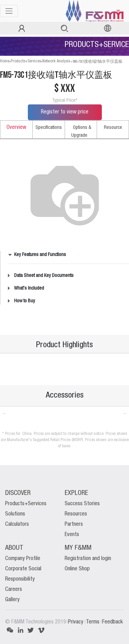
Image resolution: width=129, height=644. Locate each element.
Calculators (17, 524)
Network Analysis (56, 61)
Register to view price (65, 112)
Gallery (12, 600)
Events (72, 535)
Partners (74, 524)
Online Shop (77, 569)
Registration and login (88, 559)
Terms (93, 622)
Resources (76, 514)
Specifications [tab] (49, 127)
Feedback (112, 622)
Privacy (76, 622)
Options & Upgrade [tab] (81, 131)
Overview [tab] (16, 127)
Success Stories (82, 504)
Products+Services (26, 61)
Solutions (15, 514)
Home (5, 61)
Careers (14, 590)
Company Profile (23, 559)
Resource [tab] (113, 127)
